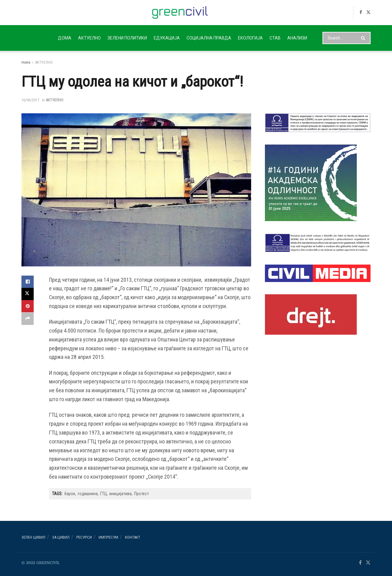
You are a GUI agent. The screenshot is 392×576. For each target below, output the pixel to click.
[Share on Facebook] (28, 282)
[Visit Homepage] (180, 12)
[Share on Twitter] (28, 294)
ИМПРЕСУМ (108, 537)
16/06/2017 (30, 100)
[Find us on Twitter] (368, 12)
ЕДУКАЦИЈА (167, 38)
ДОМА (65, 38)
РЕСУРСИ (84, 537)
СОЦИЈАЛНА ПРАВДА (209, 38)
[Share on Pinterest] (28, 306)
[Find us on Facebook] (361, 12)
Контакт (133, 537)
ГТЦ (104, 494)
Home (26, 62)
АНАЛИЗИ (297, 38)
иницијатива (121, 494)
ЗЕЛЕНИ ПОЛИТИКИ (127, 38)
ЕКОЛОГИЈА (250, 38)
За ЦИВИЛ (61, 537)
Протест (141, 494)
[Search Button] (364, 38)
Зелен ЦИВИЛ (33, 537)
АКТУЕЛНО (89, 38)
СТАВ (275, 38)
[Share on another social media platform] (28, 318)
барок (70, 494)
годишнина (88, 494)
